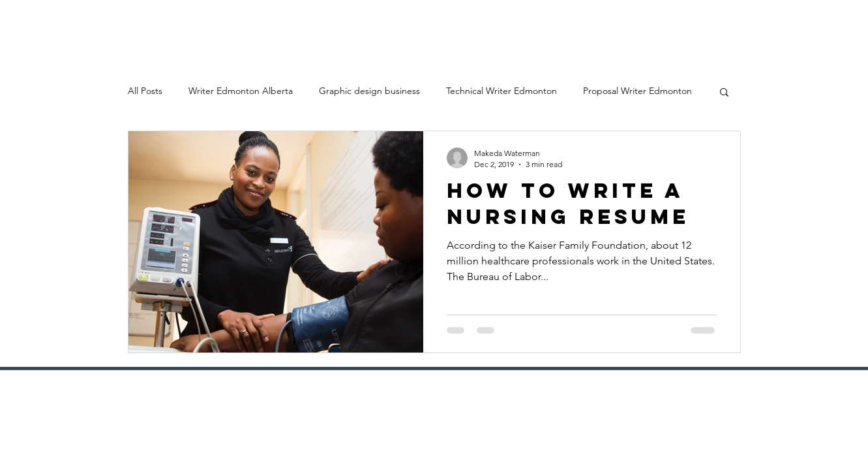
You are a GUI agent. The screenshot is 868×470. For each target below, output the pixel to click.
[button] (724, 93)
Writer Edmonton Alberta (241, 91)
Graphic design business (369, 91)
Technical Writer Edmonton (501, 91)
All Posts (145, 91)
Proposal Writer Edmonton (637, 91)
